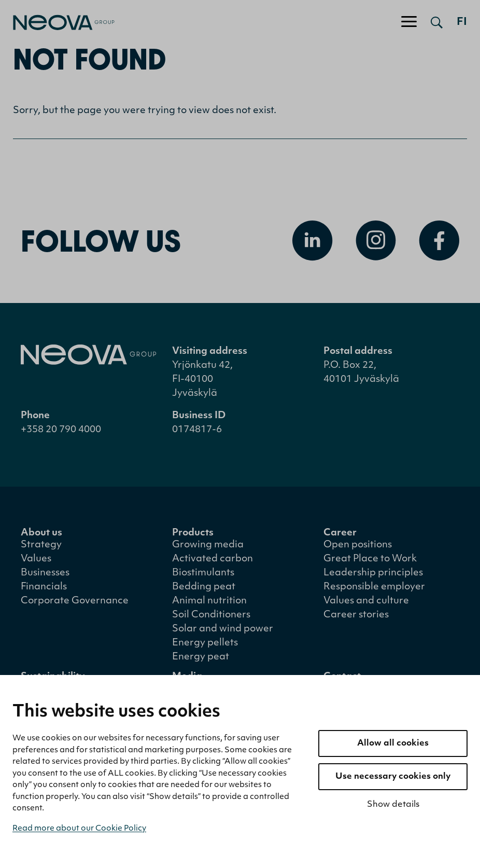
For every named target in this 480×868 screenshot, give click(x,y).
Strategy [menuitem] (41, 545)
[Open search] (437, 22)
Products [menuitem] (193, 533)
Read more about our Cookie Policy (79, 829)
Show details (393, 805)
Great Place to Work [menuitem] (370, 559)
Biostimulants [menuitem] (203, 573)
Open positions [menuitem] (358, 545)
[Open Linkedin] (313, 241)
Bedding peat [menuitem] (204, 587)
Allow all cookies (393, 743)
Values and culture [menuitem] (366, 601)
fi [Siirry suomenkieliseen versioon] (462, 22)
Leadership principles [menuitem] (373, 573)
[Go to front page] (57, 23)
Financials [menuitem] (44, 587)
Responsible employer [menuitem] (374, 587)
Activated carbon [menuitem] (213, 559)
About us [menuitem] (41, 533)
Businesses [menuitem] (45, 573)
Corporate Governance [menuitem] (75, 601)
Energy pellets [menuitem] (205, 643)
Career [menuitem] (340, 533)
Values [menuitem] (36, 559)
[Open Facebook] (439, 241)
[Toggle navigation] (409, 22)
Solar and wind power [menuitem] (223, 629)
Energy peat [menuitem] (201, 657)
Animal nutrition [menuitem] (209, 601)
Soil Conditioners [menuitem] (211, 615)
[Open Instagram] (376, 241)
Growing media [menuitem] (208, 545)
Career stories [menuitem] (356, 615)
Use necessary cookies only (393, 777)
